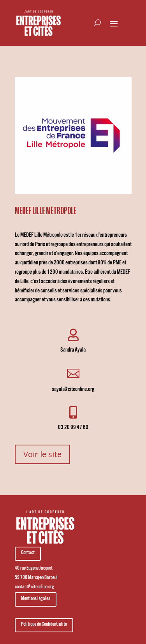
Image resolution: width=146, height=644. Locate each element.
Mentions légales (36, 599)
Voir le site (42, 454)
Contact (28, 553)
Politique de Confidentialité (44, 625)
